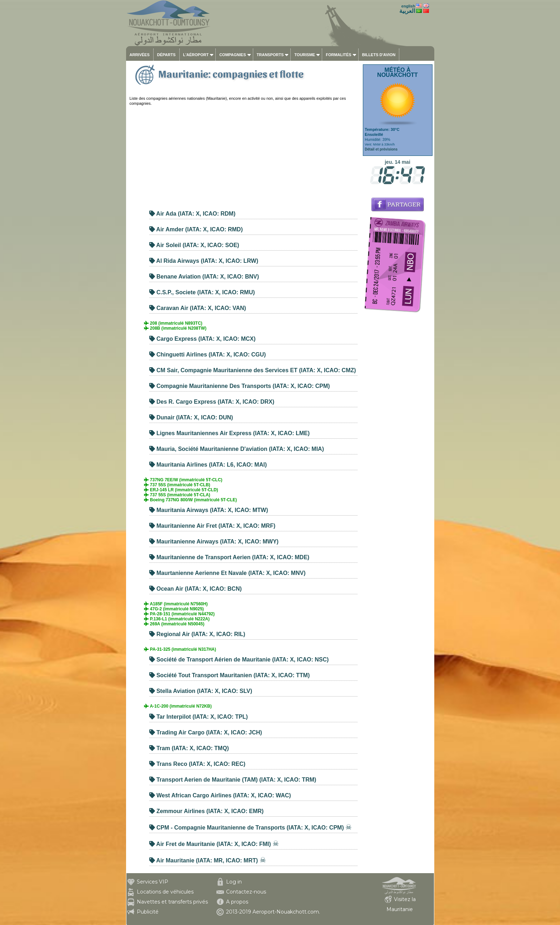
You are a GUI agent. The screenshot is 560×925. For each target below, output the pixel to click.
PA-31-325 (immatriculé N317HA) (180, 649)
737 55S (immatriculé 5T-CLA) (177, 495)
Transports (270, 55)
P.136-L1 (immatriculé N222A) (177, 619)
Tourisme (305, 55)
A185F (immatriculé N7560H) (176, 604)
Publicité (148, 912)
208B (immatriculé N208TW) (175, 328)
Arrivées (140, 55)
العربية (407, 11)
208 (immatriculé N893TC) (173, 323)
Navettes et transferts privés (172, 902)
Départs (166, 55)
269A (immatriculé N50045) (174, 624)
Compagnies (232, 55)
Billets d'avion (379, 55)
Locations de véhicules (165, 892)
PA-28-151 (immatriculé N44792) (179, 614)
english (408, 6)
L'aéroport (196, 55)
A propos (237, 902)
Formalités (339, 55)
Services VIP (152, 882)
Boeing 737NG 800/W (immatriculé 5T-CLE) (191, 500)
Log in (234, 882)
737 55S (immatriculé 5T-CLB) (177, 485)
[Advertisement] (244, 156)
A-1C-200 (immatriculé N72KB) (178, 706)
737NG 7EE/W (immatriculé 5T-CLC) (183, 480)
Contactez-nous (246, 892)
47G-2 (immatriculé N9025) (174, 609)
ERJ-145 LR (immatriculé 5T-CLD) (181, 490)
